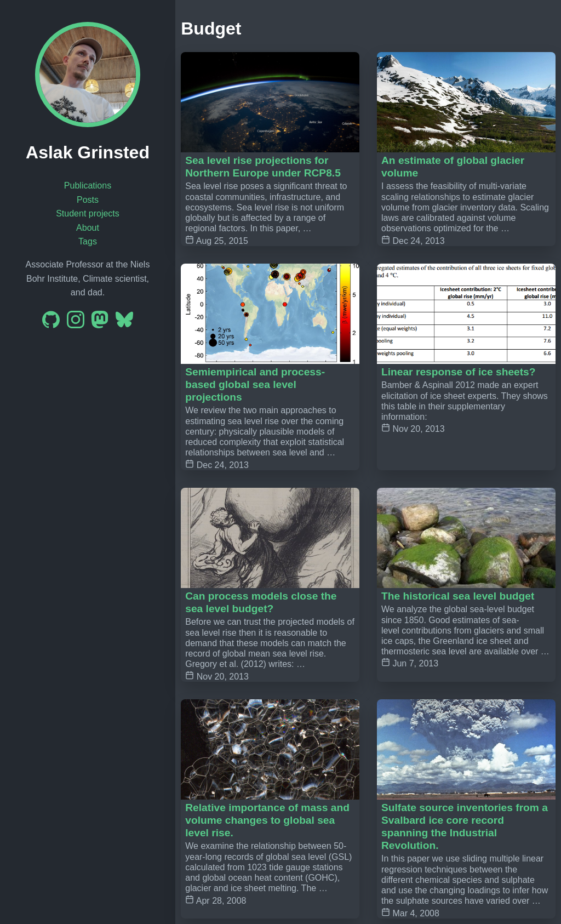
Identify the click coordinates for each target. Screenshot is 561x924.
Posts (88, 200)
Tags (88, 241)
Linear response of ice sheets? (459, 372)
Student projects (88, 213)
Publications (88, 186)
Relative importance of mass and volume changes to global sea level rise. (267, 820)
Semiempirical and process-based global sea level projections (255, 384)
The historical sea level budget (458, 596)
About (88, 228)
